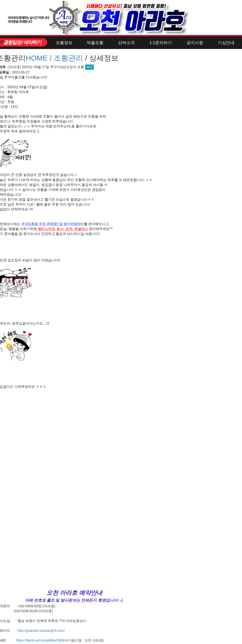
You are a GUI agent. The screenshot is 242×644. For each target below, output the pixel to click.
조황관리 (68, 58)
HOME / (40, 58)
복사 (89, 67)
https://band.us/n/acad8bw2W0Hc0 (43, 640)
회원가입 (33, 37)
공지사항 (195, 43)
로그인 (18, 37)
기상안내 (226, 43)
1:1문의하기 (161, 43)
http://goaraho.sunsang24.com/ (41, 631)
